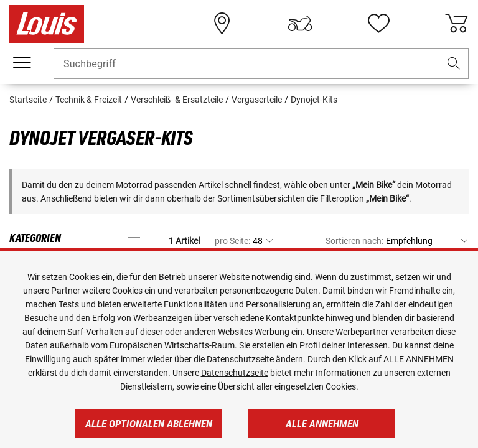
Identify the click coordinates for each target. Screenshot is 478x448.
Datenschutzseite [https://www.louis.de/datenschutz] (235, 373)
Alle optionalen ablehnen (149, 424)
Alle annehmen (322, 424)
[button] (454, 64)
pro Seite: (232, 241)
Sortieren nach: (354, 241)
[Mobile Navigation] (22, 63)
